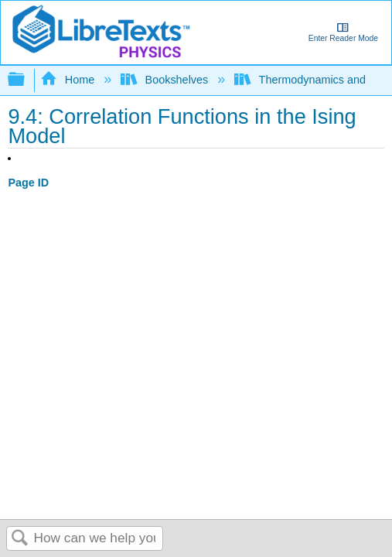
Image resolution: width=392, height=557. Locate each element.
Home (69, 80)
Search (20, 539)
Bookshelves (166, 80)
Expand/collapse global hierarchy (26, 80)
